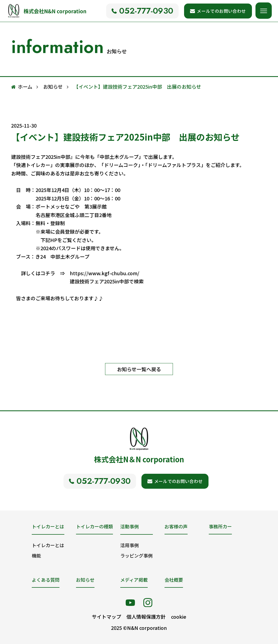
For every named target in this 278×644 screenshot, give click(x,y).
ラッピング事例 (136, 555)
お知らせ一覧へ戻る (139, 369)
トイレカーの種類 (94, 526)
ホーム (25, 86)
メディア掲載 (134, 580)
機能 (36, 555)
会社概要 (174, 580)
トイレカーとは (48, 545)
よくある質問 (46, 580)
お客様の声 (176, 526)
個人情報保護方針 (146, 617)
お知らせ (53, 86)
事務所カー (220, 526)
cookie (179, 617)
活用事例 (129, 545)
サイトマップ (106, 617)
